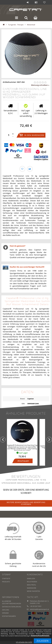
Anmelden (28, 2)
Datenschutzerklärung (12, 607)
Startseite (6, 579)
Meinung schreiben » (40, 85)
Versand (5, 613)
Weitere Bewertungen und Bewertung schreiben (26, 503)
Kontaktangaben (9, 616)
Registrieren (32, 582)
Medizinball (31, 25)
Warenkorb (31, 588)
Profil (36, 2)
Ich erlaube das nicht (24, 642)
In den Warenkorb (34, 135)
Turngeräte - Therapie (16, 25)
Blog (19, 2)
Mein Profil (31, 585)
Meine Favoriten (33, 591)
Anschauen (23, 461)
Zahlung (6, 610)
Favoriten (44, 2)
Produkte (6, 582)
